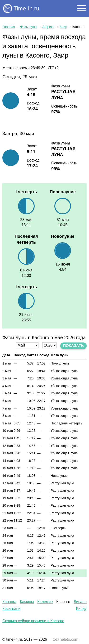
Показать (73, 346)
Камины (27, 602)
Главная (9, 27)
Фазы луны (29, 27)
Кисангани (11, 609)
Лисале (80, 602)
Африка (48, 27)
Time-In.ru (26, 8)
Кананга (9, 602)
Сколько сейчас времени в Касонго (33, 621)
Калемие (45, 602)
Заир (63, 27)
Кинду (81, 609)
